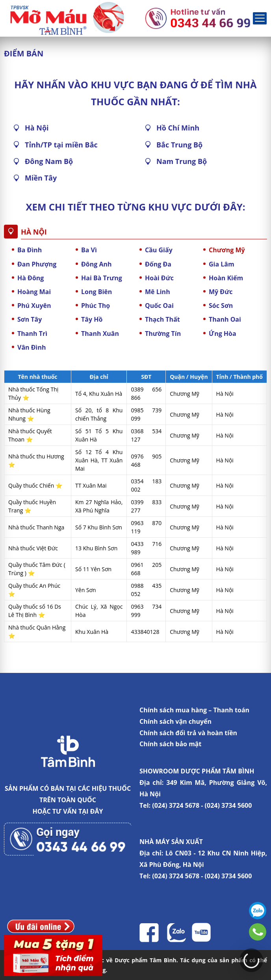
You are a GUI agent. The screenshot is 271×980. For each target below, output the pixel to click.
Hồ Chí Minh (178, 128)
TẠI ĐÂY (91, 811)
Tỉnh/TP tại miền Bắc (61, 145)
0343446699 (258, 932)
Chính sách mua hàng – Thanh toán (194, 710)
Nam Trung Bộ (182, 161)
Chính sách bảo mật (170, 744)
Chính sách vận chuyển (175, 721)
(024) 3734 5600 (228, 805)
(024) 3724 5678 (176, 805)
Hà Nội (37, 128)
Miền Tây (41, 178)
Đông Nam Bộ (49, 161)
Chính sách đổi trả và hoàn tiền (188, 733)
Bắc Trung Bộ (179, 145)
